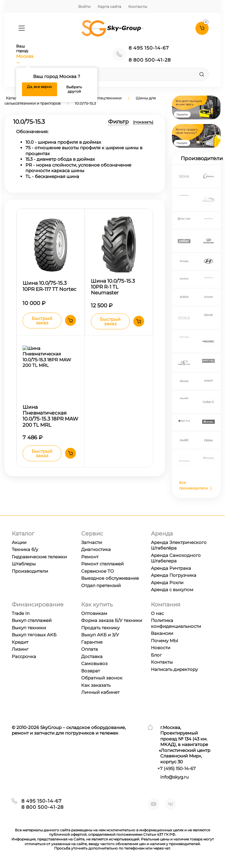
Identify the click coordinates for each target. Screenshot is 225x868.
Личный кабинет (100, 692)
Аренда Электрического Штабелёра (179, 545)
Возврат (91, 671)
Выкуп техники (29, 628)
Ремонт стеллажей (102, 564)
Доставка (92, 656)
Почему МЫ (165, 641)
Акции (19, 542)
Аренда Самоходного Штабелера (176, 558)
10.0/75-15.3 (85, 103)
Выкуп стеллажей (32, 620)
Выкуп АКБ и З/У (100, 635)
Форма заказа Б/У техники (112, 620)
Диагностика (96, 549)
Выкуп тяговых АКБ (34, 635)
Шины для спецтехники (98, 98)
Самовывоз (94, 663)
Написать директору (174, 669)
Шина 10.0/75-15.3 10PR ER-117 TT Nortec (50, 286)
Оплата (90, 649)
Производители (30, 571)
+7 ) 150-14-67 (177, 768)
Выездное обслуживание (110, 578)
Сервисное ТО (98, 571)
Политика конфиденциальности (176, 623)
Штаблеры (24, 564)
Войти (84, 6)
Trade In (21, 613)
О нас (157, 613)
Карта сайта (109, 6)
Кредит (20, 642)
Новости (161, 648)
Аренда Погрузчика (174, 575)
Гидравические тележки (39, 557)
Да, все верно (39, 87)
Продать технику (100, 628)
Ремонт (90, 557)
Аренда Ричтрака (171, 568)
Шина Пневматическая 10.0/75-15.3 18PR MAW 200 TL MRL (50, 417)
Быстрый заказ (42, 321)
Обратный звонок (102, 678)
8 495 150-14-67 (149, 48)
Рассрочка (24, 656)
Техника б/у (25, 549)
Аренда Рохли (167, 583)
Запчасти (92, 542)
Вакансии (162, 633)
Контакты (138, 6)
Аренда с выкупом (172, 590)
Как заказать (96, 685)
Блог (156, 655)
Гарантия (92, 642)
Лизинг (20, 649)
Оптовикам (94, 613)
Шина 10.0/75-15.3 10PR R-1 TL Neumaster (113, 287)
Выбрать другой (74, 89)
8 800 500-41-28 (150, 60)
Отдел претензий (101, 585)
